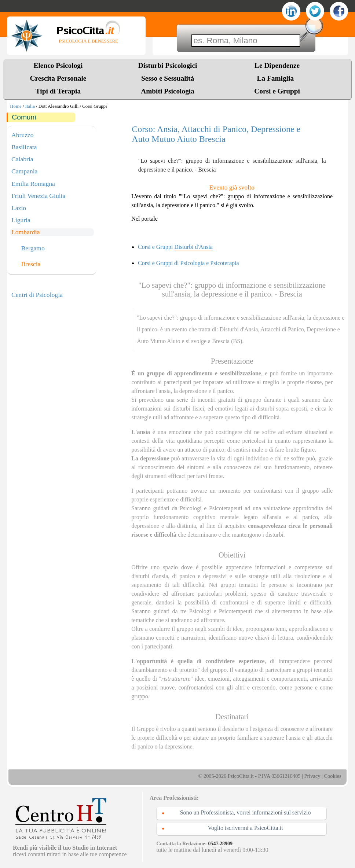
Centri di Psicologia (37, 295)
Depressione (321, 329)
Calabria (22, 159)
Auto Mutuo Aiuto (158, 341)
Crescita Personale (58, 78)
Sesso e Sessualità (168, 78)
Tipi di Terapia (58, 91)
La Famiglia (277, 78)
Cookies (332, 776)
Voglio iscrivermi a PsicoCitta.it (246, 828)
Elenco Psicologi (58, 65)
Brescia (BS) (227, 341)
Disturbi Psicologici (168, 65)
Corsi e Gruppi (277, 91)
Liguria (21, 220)
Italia (30, 106)
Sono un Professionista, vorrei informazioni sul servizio (246, 812)
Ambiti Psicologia (168, 91)
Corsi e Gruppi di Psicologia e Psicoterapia (189, 263)
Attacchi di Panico (282, 329)
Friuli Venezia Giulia (38, 196)
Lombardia (25, 232)
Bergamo (33, 249)
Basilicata (24, 147)
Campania (24, 171)
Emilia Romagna (33, 184)
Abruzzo (23, 135)
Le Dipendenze (277, 65)
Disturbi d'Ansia (239, 329)
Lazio (19, 208)
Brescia (31, 264)
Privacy (312, 776)
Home (16, 106)
